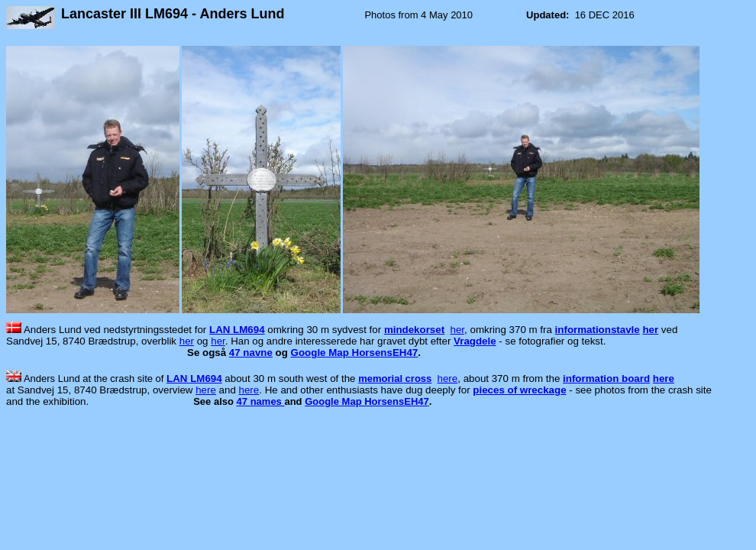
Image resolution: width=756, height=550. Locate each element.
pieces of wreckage (519, 390)
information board (606, 379)
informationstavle (598, 330)
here (448, 379)
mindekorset (414, 330)
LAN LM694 (237, 330)
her (458, 330)
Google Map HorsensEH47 (355, 353)
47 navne (251, 353)
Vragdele (475, 341)
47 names (261, 401)
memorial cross (395, 379)
